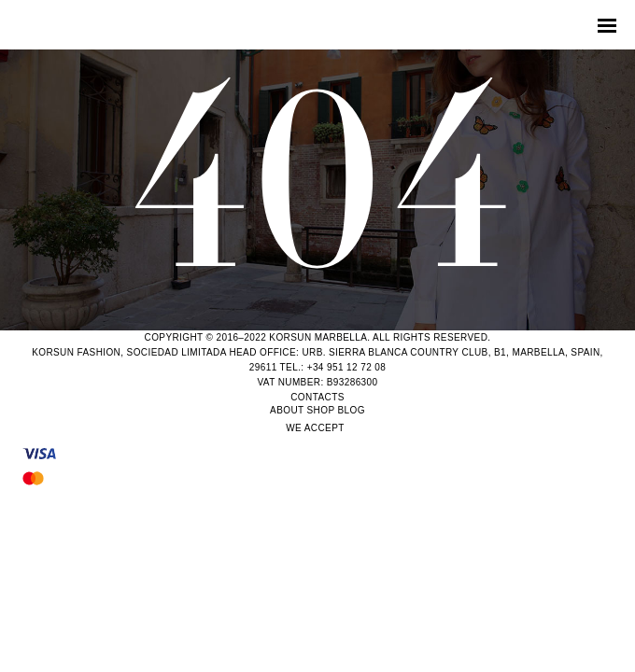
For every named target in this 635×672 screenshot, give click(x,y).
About (287, 410)
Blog (352, 410)
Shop (321, 410)
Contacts (317, 397)
